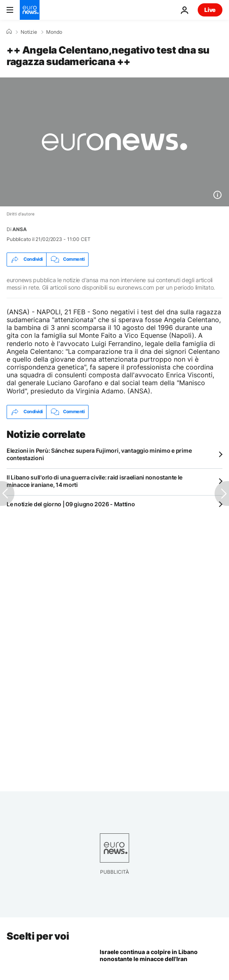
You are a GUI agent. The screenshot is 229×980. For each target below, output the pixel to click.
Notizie (29, 32)
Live (210, 10)
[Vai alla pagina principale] (30, 10)
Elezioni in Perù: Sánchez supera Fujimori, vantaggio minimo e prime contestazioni (99, 454)
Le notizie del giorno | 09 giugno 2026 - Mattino (71, 504)
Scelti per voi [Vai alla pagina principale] (38, 936)
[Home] (9, 32)
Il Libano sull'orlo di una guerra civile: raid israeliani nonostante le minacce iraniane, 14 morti (95, 481)
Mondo (54, 32)
